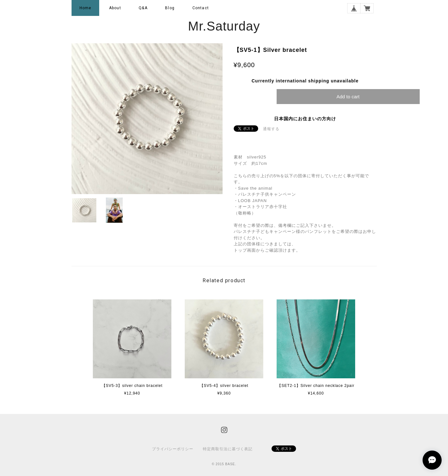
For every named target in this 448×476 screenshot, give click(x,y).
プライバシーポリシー (173, 449)
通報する (271, 129)
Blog (170, 8)
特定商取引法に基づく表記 (228, 449)
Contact (201, 8)
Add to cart (348, 97)
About (115, 8)
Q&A (143, 8)
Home (86, 8)
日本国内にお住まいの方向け (305, 119)
